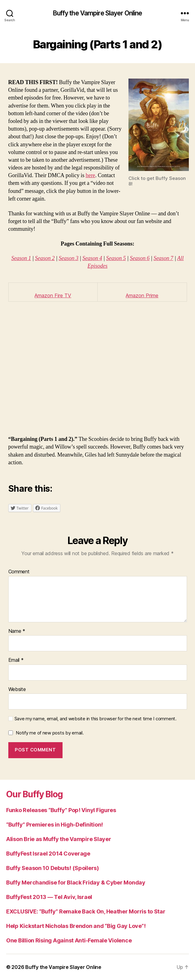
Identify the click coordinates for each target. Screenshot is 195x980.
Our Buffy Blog (35, 794)
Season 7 (163, 258)
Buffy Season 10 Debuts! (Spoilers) (53, 868)
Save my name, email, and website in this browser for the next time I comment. (95, 719)
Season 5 (116, 258)
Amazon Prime (142, 295)
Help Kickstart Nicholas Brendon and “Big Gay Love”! (76, 926)
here (90, 175)
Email (16, 660)
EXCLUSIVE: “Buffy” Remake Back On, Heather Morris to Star (86, 911)
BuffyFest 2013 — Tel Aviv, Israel (49, 897)
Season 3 (69, 258)
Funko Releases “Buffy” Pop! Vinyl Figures (61, 810)
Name (17, 631)
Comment (19, 572)
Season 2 (45, 258)
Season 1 (21, 258)
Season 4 (92, 258)
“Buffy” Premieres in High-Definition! (55, 825)
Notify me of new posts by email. (50, 733)
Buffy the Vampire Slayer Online (98, 13)
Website (17, 689)
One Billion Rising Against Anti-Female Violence (69, 940)
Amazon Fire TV (53, 295)
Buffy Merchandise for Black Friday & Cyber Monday (76, 882)
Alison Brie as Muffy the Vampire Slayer (59, 839)
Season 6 (140, 258)
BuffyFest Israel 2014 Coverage (48, 854)
